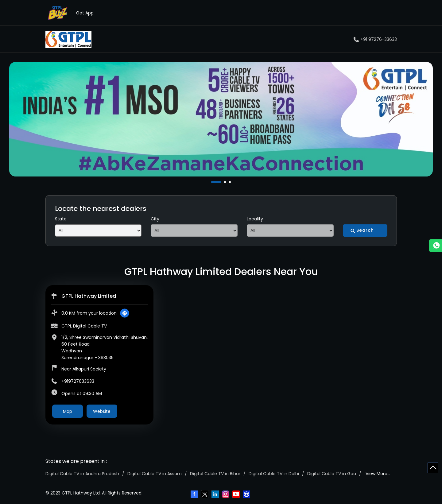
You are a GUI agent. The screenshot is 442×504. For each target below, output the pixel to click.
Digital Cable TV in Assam (155, 474)
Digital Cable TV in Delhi (274, 474)
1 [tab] (213, 182)
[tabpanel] (221, 119)
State (61, 219)
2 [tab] (226, 182)
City (155, 219)
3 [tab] (231, 182)
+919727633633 (78, 381)
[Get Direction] (125, 313)
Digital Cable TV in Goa (332, 474)
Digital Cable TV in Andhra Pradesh (82, 474)
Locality (255, 219)
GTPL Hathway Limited (89, 296)
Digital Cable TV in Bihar (215, 474)
